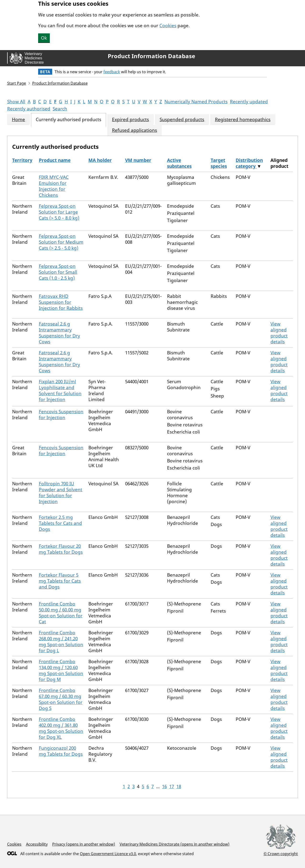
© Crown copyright (281, 854)
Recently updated (249, 102)
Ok (44, 38)
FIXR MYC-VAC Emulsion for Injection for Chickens (54, 186)
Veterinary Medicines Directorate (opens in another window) (175, 844)
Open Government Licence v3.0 (108, 854)
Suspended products (182, 120)
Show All (16, 102)
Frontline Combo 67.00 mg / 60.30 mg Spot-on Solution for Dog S (61, 699)
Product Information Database (151, 56)
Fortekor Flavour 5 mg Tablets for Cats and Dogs (60, 581)
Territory (22, 160)
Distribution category (249, 163)
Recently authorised (29, 109)
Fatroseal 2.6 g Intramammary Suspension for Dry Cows (59, 333)
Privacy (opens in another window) (84, 844)
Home (18, 120)
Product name (55, 160)
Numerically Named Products (196, 102)
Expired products (130, 120)
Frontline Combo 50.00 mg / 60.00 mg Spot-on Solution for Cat (61, 613)
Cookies (168, 26)
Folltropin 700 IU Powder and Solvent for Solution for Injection (61, 493)
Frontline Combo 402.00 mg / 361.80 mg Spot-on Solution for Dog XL (61, 728)
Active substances (179, 163)
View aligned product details (279, 333)
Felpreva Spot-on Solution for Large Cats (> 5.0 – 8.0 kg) (59, 212)
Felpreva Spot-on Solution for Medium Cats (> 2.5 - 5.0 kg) (61, 242)
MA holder (100, 160)
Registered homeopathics (243, 120)
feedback (112, 72)
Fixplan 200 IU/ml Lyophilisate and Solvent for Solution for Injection (60, 390)
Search (60, 109)
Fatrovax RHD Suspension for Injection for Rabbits (61, 302)
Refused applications (135, 130)
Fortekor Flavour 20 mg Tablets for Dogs (61, 549)
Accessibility (37, 844)
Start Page (17, 83)
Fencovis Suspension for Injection (61, 415)
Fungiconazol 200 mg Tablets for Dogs (61, 751)
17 (172, 786)
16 (164, 786)
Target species (219, 163)
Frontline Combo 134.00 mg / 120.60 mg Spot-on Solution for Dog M (61, 670)
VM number (138, 160)
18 (179, 786)
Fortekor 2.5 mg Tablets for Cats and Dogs (60, 523)
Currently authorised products (69, 120)
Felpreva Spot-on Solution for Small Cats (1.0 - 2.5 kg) (58, 272)
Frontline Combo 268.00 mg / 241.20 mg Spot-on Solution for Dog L (61, 642)
